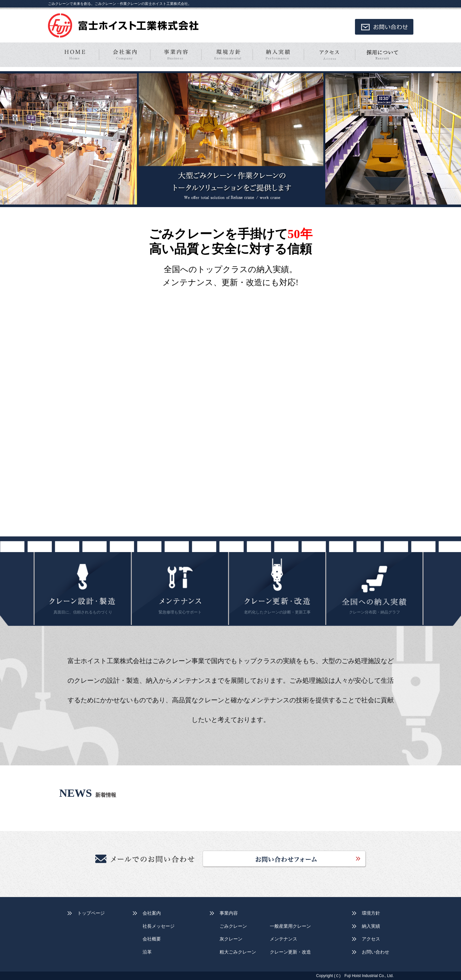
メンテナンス (284, 939)
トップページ (91, 913)
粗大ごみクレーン (238, 952)
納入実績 (371, 926)
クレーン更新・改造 (290, 952)
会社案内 (152, 913)
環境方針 (371, 913)
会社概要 (152, 939)
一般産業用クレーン (290, 926)
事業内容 (229, 913)
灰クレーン (231, 939)
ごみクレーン (233, 926)
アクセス (371, 939)
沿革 (147, 952)
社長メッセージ (159, 926)
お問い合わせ (376, 952)
